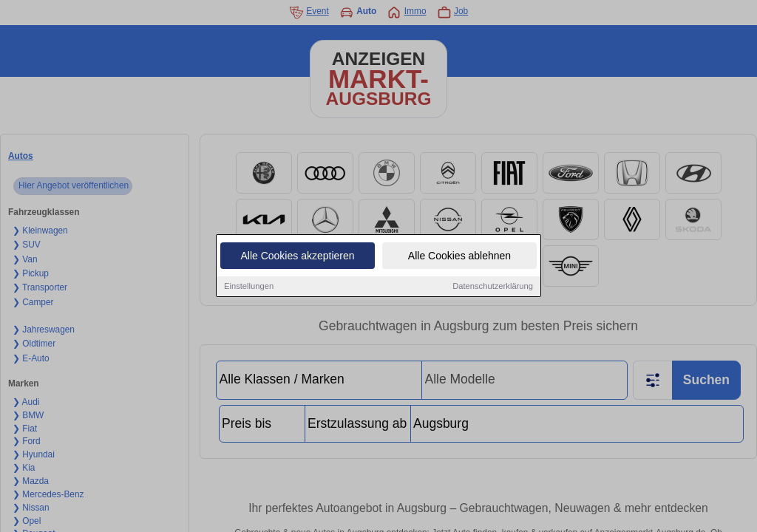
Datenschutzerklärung (493, 287)
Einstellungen (249, 287)
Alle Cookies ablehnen (459, 256)
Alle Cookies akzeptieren (297, 256)
